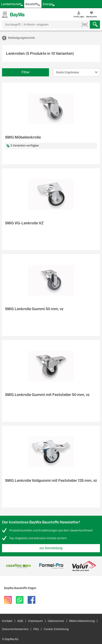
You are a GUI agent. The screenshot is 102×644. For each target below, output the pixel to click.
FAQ (36, 629)
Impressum (35, 621)
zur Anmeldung (51, 548)
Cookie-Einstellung (56, 629)
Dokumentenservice (15, 629)
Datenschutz (56, 621)
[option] (18, 566)
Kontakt (7, 621)
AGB (20, 621)
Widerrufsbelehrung (82, 621)
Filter (26, 72)
